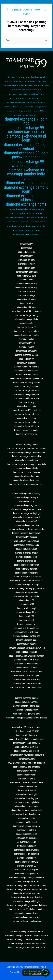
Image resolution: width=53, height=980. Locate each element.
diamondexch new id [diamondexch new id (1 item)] (14, 226)
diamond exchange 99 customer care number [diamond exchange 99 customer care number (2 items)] (26, 130)
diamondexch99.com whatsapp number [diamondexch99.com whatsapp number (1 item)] (26, 115)
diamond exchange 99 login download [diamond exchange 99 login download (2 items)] (26, 147)
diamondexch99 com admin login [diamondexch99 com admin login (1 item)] (37, 81)
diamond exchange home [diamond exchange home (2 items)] (26, 204)
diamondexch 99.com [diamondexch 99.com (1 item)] (39, 111)
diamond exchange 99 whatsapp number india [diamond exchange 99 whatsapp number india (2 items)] (26, 172)
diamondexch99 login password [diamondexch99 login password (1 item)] (17, 103)
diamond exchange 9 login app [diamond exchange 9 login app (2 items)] (26, 121)
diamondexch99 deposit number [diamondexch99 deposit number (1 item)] (18, 94)
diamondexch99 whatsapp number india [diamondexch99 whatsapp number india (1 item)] (19, 111)
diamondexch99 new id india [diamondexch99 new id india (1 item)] (36, 103)
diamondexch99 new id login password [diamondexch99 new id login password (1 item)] (36, 107)
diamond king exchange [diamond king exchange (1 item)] (33, 230)
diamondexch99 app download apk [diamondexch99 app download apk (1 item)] (15, 81)
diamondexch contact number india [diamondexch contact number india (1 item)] (36, 218)
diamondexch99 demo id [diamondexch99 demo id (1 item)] (33, 90)
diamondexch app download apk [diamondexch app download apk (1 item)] (19, 209)
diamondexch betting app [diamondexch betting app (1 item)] (18, 213)
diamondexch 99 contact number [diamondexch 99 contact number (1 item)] (14, 86)
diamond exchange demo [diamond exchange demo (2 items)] (26, 183)
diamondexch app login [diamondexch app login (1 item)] (37, 209)
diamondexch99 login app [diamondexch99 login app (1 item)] (35, 98)
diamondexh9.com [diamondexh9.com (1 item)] (18, 230)
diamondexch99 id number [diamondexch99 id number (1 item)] (18, 98)
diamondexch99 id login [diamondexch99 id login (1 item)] (37, 94)
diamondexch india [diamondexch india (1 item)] (41, 222)
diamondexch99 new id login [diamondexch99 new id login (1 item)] (14, 107)
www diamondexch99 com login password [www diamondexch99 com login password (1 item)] (26, 235)
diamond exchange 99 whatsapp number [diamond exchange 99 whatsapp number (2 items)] (26, 164)
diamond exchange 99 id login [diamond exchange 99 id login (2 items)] (26, 138)
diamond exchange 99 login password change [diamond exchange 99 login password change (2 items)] (26, 155)
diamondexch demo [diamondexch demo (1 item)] (11, 222)
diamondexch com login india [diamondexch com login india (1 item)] (15, 218)
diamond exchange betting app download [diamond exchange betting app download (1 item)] (26, 179)
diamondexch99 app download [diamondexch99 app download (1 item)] (35, 77)
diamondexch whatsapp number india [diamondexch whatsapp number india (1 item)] (33, 226)
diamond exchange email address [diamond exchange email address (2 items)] (26, 198)
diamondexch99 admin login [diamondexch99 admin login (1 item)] (16, 77)
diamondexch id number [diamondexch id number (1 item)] (26, 222)
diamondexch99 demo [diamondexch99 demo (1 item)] (18, 90)
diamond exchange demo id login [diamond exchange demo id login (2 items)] (26, 189)
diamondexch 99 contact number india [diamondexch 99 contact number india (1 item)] (37, 86)
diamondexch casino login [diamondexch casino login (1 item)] (35, 213)
